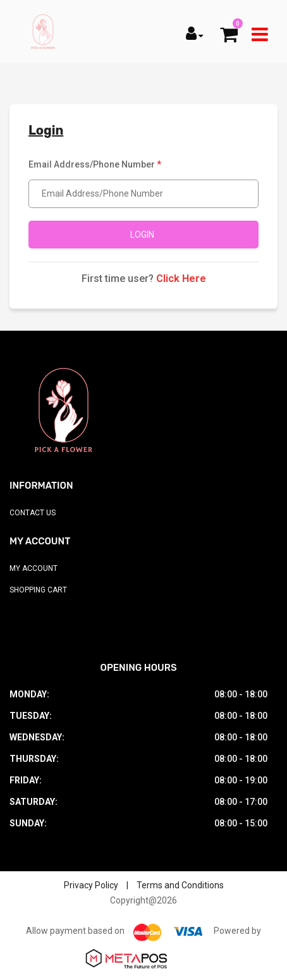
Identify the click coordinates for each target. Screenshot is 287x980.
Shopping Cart (38, 590)
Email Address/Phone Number (95, 164)
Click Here (181, 279)
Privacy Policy (91, 885)
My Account (34, 568)
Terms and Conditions (180, 885)
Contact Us (33, 513)
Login (142, 235)
